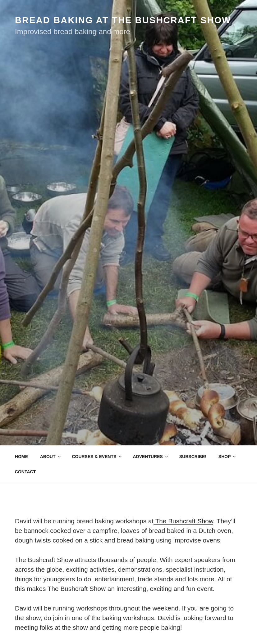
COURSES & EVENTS (97, 457)
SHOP (228, 457)
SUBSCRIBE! (193, 457)
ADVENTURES (151, 457)
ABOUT (51, 457)
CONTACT (25, 472)
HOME (21, 457)
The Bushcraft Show (183, 521)
